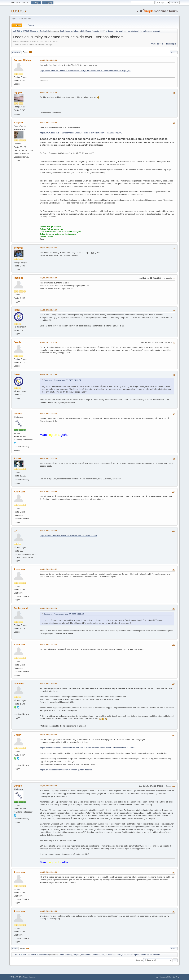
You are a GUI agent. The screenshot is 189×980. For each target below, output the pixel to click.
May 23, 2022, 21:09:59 (48, 492)
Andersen (19, 492)
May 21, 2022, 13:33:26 (48, 342)
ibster (17, 310)
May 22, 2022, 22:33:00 (48, 458)
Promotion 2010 (98, 31)
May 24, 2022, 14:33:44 (48, 735)
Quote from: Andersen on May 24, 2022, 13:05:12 (64, 614)
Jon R (62, 31)
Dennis (88, 31)
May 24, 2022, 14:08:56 (48, 684)
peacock (19, 248)
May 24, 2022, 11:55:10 (48, 531)
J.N (16, 531)
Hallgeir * (77, 31)
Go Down (16, 52)
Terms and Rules (166, 977)
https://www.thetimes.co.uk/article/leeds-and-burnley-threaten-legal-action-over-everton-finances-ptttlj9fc (85, 70)
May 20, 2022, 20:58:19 (48, 60)
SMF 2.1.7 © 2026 (16, 977)
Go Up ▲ (176, 977)
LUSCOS (19, 11)
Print (174, 52)
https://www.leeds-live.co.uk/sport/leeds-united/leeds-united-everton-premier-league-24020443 (81, 133)
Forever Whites (22, 60)
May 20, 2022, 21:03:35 (48, 92)
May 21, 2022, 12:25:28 (48, 278)
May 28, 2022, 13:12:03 (48, 911)
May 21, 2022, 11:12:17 (48, 248)
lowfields (19, 684)
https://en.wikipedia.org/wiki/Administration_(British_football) (66, 770)
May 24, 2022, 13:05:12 (48, 569)
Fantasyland (21, 608)
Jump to (139, 960)
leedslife (19, 278)
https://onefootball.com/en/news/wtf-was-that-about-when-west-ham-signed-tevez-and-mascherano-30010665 (88, 748)
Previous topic (157, 44)
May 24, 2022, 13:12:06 (48, 645)
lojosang (69, 31)
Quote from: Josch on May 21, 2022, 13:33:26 (62, 380)
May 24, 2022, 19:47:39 (48, 786)
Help (157, 977)
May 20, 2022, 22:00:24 (48, 123)
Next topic (171, 44)
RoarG (17, 459)
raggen (18, 92)
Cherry (18, 735)
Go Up (15, 949)
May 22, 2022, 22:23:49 (48, 374)
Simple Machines (29, 977)
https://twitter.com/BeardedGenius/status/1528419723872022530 (68, 535)
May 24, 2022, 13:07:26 (48, 608)
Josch (17, 342)
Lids (83, 31)
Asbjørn (18, 123)
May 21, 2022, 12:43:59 (48, 310)
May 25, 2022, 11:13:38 (48, 872)
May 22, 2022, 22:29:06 (48, 414)
